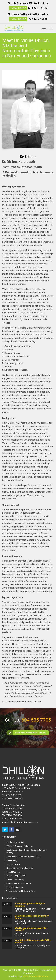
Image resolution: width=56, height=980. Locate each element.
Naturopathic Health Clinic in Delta (21, 891)
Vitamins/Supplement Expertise (20, 868)
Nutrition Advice (13, 864)
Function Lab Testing (15, 880)
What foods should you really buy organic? (31, 929)
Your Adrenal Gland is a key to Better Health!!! (33, 941)
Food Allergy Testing (15, 842)
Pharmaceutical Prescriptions (19, 883)
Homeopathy (12, 860)
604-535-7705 (37, 8)
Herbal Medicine (13, 872)
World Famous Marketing (35, 976)
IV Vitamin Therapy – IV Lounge (19, 846)
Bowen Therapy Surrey (16, 876)
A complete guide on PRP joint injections (30, 905)
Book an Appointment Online (26, 733)
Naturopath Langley (15, 887)
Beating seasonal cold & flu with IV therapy (32, 917)
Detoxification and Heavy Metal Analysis (23, 857)
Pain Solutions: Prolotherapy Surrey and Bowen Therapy (26, 851)
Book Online (18, 8)
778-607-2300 (37, 19)
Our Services (9, 837)
